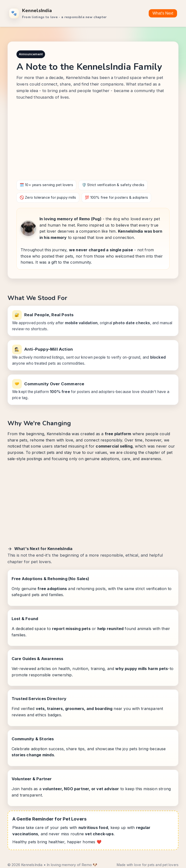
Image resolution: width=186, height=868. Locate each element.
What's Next (163, 13)
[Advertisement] (93, 141)
